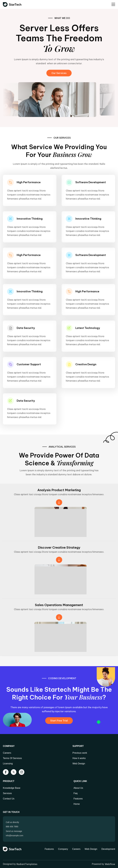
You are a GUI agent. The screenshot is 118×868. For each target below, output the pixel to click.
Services (7, 793)
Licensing (8, 764)
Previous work (80, 753)
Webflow (110, 864)
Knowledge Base (12, 788)
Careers (7, 753)
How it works (79, 758)
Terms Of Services (12, 758)
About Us (78, 788)
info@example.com (14, 836)
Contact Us (9, 799)
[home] (13, 4)
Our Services (59, 73)
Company (63, 849)
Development (108, 849)
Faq (76, 793)
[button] (113, 4)
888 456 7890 (12, 827)
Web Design (79, 764)
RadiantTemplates (27, 864)
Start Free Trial (59, 721)
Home (77, 804)
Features (78, 799)
